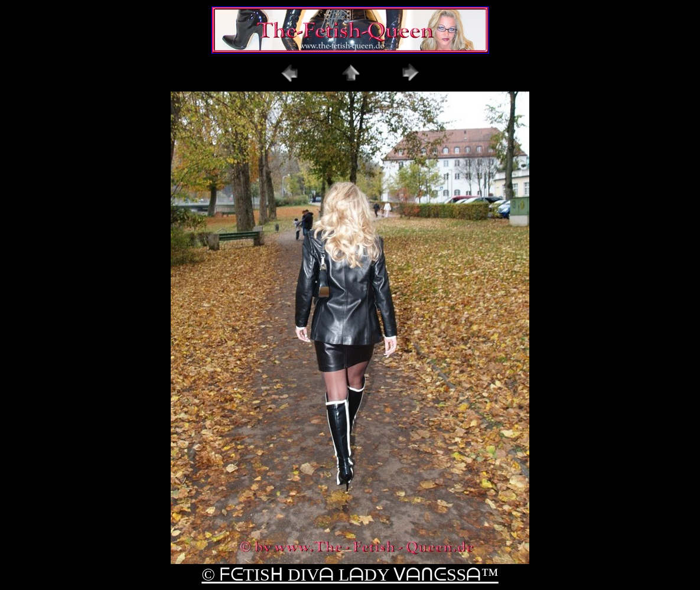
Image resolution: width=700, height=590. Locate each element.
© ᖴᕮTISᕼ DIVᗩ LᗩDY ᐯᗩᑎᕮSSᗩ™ (350, 574)
